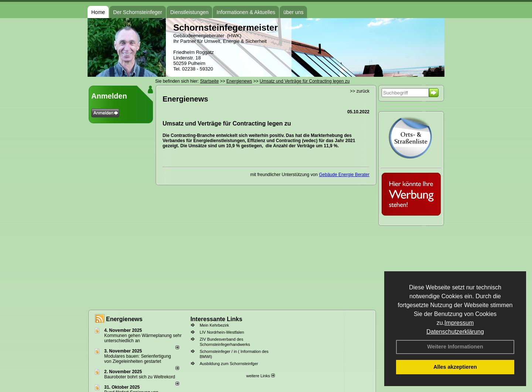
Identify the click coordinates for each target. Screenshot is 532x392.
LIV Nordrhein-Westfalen (222, 332)
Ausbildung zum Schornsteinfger (229, 364)
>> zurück (360, 91)
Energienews (124, 319)
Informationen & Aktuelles (246, 12)
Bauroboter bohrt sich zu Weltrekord (140, 377)
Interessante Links (216, 319)
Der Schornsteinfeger (137, 12)
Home (98, 12)
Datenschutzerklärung (455, 332)
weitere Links (260, 376)
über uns (293, 12)
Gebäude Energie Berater (344, 175)
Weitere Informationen (455, 347)
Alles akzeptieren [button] (455, 367)
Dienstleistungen (190, 12)
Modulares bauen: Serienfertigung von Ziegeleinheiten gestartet (138, 359)
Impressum (459, 323)
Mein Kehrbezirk (214, 325)
